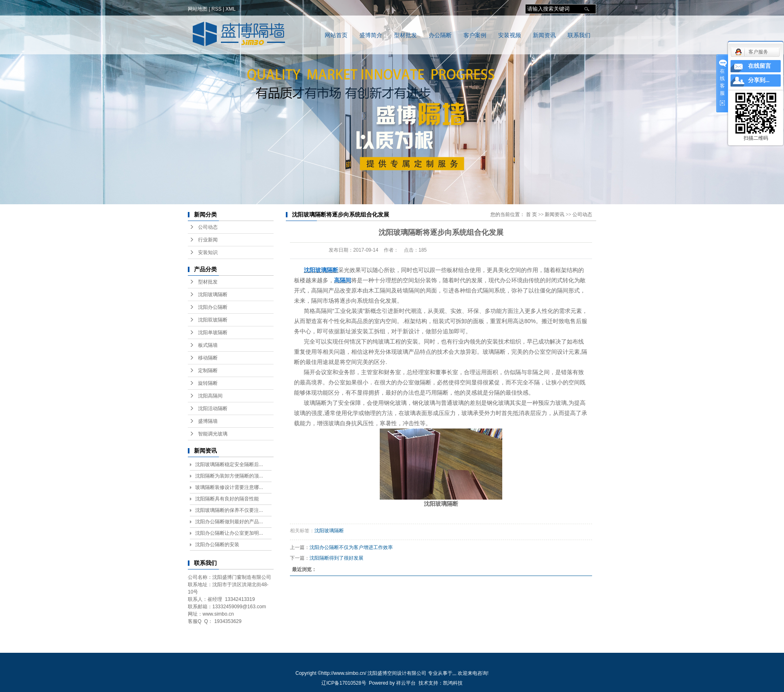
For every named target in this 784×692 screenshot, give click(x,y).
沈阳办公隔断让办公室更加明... (229, 533)
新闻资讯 (544, 35)
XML (231, 9)
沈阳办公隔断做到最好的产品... (229, 522)
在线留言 (759, 66)
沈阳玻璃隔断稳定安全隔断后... (229, 464)
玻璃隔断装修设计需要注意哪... (229, 487)
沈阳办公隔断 (213, 307)
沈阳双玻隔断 (213, 320)
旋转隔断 (208, 383)
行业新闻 (208, 240)
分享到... (759, 80)
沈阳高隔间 (210, 396)
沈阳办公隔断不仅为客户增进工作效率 (351, 547)
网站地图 (198, 9)
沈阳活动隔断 (213, 409)
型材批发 (405, 35)
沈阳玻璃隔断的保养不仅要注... (229, 510)
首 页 (531, 214)
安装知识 (208, 252)
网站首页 (336, 35)
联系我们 (579, 35)
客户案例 (475, 35)
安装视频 (510, 35)
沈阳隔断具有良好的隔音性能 (227, 499)
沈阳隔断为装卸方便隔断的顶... (229, 476)
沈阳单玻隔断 (213, 333)
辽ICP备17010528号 (344, 683)
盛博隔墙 (208, 421)
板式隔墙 (208, 345)
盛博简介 (371, 35)
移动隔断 (208, 358)
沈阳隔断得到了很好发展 (336, 558)
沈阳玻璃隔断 (213, 295)
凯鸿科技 (453, 683)
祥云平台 (406, 683)
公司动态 (208, 227)
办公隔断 (440, 35)
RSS (217, 9)
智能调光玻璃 (213, 434)
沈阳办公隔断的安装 (217, 545)
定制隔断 (208, 371)
